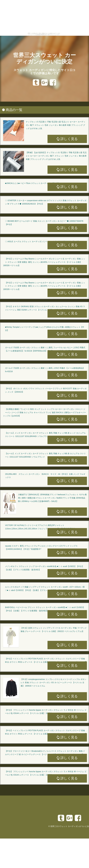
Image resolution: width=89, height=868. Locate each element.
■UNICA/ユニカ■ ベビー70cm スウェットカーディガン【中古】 (32, 183)
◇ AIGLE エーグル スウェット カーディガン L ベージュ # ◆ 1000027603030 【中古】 (42, 242)
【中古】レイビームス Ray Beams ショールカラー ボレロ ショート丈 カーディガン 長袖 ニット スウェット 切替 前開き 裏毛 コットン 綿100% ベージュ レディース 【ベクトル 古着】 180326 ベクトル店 (44, 262)
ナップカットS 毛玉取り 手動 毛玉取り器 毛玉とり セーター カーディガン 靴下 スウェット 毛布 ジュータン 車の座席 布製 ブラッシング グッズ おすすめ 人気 (56, 125)
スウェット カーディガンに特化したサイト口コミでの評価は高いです (45, 72)
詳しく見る (67, 139)
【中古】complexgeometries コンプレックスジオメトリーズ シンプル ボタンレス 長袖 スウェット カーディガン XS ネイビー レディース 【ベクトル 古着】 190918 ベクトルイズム (53, 683)
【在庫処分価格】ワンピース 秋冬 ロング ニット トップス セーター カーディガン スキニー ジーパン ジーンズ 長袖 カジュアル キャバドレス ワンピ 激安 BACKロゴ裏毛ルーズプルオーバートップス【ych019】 (45, 412)
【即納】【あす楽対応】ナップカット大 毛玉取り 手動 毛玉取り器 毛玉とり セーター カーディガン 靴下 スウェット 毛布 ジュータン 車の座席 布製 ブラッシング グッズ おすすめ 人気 (56, 156)
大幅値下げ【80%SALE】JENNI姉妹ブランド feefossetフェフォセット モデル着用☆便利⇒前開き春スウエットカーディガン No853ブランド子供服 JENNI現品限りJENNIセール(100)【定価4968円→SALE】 (52, 498)
